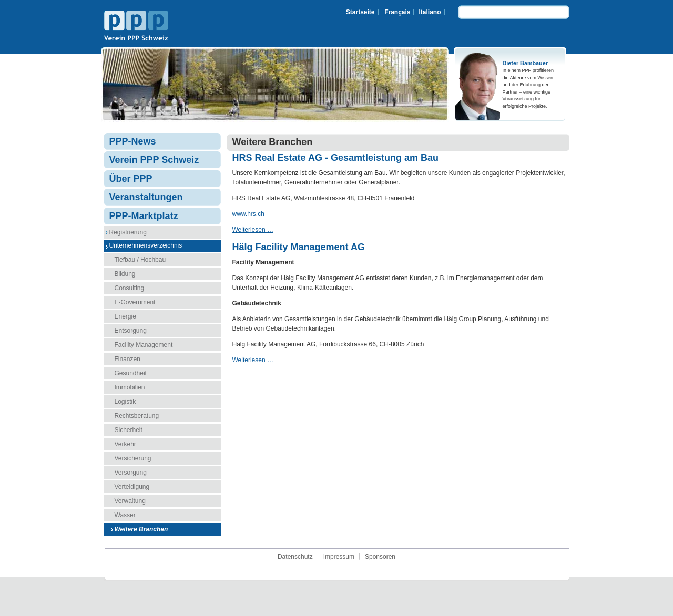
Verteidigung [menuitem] (132, 487)
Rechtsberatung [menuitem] (137, 416)
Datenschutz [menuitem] (295, 557)
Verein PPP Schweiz (136, 27)
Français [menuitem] (397, 12)
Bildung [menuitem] (125, 274)
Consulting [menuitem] (130, 288)
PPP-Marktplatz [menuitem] (144, 216)
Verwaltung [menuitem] (130, 501)
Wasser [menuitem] (125, 515)
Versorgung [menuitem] (131, 473)
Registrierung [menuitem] (128, 232)
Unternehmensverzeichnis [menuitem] (146, 245)
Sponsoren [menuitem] (380, 557)
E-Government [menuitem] (135, 302)
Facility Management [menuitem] (144, 345)
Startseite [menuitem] (360, 12)
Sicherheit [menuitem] (129, 430)
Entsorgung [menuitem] (131, 331)
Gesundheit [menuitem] (131, 373)
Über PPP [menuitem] (131, 179)
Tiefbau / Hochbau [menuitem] (140, 260)
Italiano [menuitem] (430, 12)
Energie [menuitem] (125, 316)
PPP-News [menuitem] (133, 141)
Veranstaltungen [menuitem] (146, 197)
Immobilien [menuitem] (130, 387)
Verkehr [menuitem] (125, 444)
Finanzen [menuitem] (128, 359)
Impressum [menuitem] (339, 557)
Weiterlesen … (253, 230)
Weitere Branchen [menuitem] (141, 529)
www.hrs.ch (248, 214)
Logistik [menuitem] (125, 402)
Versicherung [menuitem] (133, 458)
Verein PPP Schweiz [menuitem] (154, 160)
